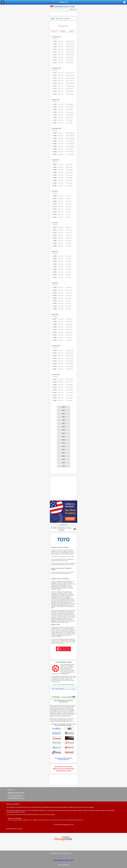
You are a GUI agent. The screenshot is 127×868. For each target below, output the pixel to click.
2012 (64, 453)
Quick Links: (11, 790)
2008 (64, 466)
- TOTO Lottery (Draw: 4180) (15, 795)
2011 (64, 456)
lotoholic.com (67, 853)
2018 (64, 433)
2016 (64, 440)
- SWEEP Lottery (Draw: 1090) (16, 798)
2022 (64, 420)
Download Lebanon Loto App (14, 829)
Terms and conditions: (13, 804)
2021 (64, 423)
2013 (64, 450)
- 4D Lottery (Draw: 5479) (14, 797)
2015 (64, 443)
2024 (64, 414)
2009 (64, 463)
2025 (64, 410)
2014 (64, 446)
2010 (64, 459)
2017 (64, 437)
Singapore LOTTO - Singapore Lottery (32, 820)
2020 (64, 427)
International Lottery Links (63, 860)
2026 (64, 407)
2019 (64, 430)
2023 (64, 417)
